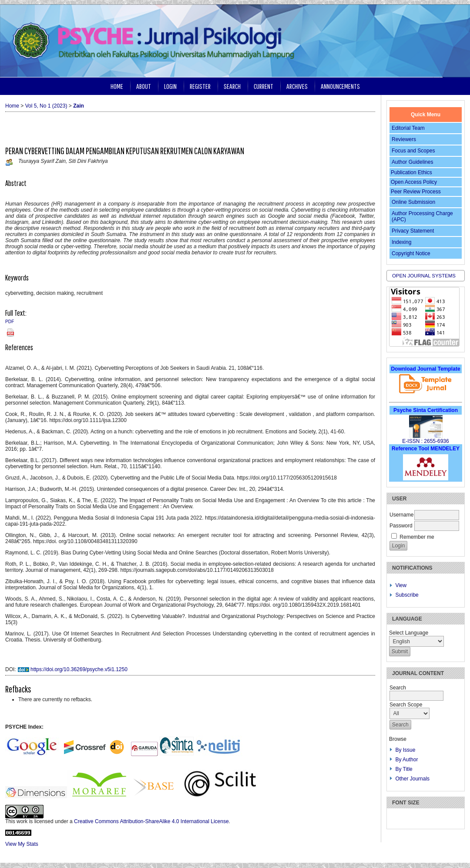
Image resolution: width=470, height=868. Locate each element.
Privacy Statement (413, 231)
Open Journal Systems (424, 276)
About (144, 86)
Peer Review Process (416, 192)
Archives (297, 86)
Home (117, 86)
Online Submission (413, 202)
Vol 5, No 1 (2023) (46, 106)
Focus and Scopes (413, 151)
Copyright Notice (411, 253)
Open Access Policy (414, 182)
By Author (406, 760)
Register (200, 86)
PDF (10, 322)
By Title (404, 769)
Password (401, 526)
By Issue (405, 750)
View (401, 585)
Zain (79, 106)
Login (170, 86)
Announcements (340, 86)
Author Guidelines (412, 162)
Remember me (417, 537)
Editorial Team (408, 128)
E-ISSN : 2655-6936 (425, 441)
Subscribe (407, 595)
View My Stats (22, 844)
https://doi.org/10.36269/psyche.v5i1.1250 (79, 669)
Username (401, 515)
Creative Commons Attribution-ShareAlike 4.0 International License (151, 821)
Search (232, 86)
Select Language (409, 633)
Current (264, 86)
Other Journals (412, 779)
